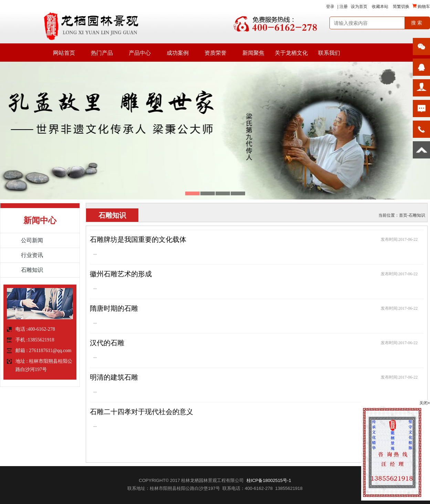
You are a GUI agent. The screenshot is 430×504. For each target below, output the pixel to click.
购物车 (421, 6)
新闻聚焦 (253, 53)
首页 (403, 215)
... (95, 253)
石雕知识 (417, 215)
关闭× (425, 403)
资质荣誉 (216, 53)
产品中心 (140, 53)
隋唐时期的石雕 (114, 308)
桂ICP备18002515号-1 (269, 480)
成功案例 (178, 53)
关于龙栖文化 (291, 53)
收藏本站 (380, 7)
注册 (344, 7)
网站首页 (64, 53)
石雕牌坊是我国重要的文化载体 (138, 239)
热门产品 (102, 53)
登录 (330, 7)
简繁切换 (401, 7)
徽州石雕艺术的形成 (121, 274)
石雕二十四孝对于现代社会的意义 (141, 412)
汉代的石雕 (107, 343)
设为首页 (359, 7)
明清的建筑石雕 (114, 377)
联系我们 (329, 53)
